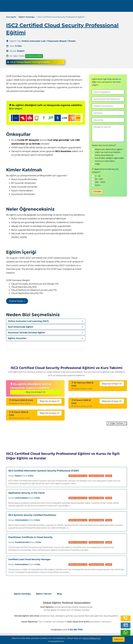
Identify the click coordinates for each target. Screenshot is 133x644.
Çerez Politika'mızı (91, 638)
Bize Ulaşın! (16, 109)
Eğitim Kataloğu (27, 17)
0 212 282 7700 (112, 7)
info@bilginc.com (59, 630)
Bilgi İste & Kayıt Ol (35, 392)
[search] (127, 7)
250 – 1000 (100, 182)
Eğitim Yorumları (17, 338)
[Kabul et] (119, 639)
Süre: (21, 476)
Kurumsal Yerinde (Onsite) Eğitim (26, 333)
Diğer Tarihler (117, 423)
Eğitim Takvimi (44, 594)
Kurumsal (53, 7)
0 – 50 (98, 176)
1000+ (98, 185)
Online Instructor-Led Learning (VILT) (28, 321)
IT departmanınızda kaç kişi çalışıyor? (105, 171)
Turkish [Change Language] (93, 7)
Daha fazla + (17, 301)
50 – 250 (99, 179)
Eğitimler (39, 7)
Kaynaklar (67, 7)
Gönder (97, 191)
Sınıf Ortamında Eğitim (21, 327)
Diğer (98, 164)
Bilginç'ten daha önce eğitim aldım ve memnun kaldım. (109, 151)
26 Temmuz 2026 (34, 56)
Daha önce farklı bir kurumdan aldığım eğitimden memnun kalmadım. (109, 158)
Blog (59, 594)
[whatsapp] (126, 634)
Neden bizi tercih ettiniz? (104, 145)
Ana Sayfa (11, 17)
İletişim (79, 7)
